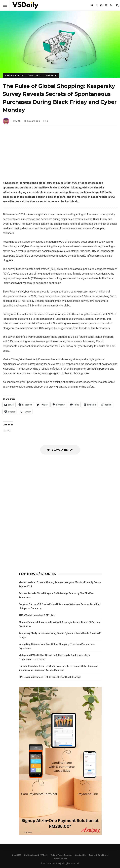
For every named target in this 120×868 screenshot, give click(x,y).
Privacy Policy (60, 859)
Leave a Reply (60, 450)
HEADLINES (35, 75)
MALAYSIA (51, 75)
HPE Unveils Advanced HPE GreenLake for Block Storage (50, 677)
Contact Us (80, 855)
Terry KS (12, 121)
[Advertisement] (60, 156)
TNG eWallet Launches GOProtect (37, 615)
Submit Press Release (61, 855)
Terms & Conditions (98, 855)
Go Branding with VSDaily (36, 855)
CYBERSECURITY (14, 75)
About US (16, 855)
